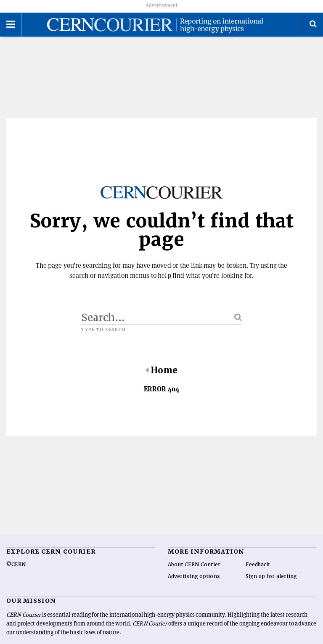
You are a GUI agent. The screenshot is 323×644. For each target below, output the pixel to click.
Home (161, 370)
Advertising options (194, 576)
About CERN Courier (194, 565)
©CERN (16, 565)
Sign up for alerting (271, 576)
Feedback (258, 565)
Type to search (103, 330)
